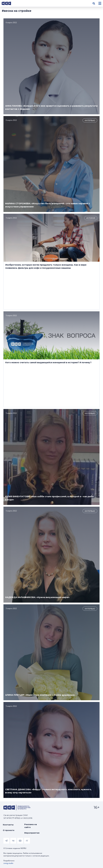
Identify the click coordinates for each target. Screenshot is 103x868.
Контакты (8, 825)
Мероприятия (32, 833)
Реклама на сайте (31, 826)
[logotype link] (9, 3)
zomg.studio (8, 863)
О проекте (9, 830)
